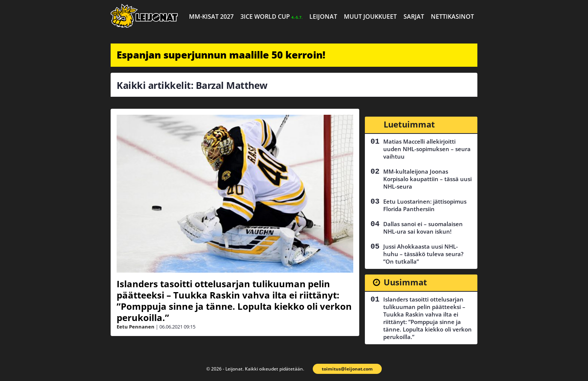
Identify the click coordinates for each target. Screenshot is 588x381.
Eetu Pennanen (136, 327)
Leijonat (323, 16)
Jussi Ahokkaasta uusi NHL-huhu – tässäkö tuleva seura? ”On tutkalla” (423, 254)
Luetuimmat (409, 124)
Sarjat (414, 16)
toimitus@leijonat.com (347, 369)
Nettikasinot (452, 16)
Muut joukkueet (370, 16)
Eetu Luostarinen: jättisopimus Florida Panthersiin (425, 205)
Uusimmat (405, 282)
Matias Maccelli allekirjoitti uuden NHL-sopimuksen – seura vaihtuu (427, 149)
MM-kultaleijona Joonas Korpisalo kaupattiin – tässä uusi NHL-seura (427, 179)
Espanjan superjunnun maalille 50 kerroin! (221, 55)
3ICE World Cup (271, 16)
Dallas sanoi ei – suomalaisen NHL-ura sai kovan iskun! (423, 228)
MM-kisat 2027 (211, 16)
